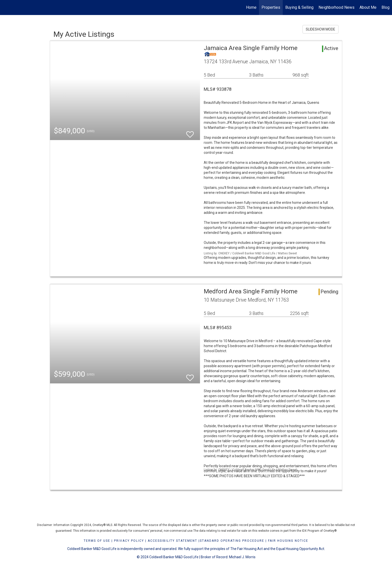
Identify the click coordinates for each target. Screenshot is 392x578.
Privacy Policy (129, 541)
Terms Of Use (97, 541)
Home (251, 7)
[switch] (190, 132)
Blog (385, 7)
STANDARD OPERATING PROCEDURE (232, 541)
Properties (271, 7)
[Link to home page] (6, 8)
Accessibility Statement (172, 541)
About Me (368, 7)
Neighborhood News (336, 7)
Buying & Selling (299, 7)
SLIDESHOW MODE (320, 29)
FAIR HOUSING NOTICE (288, 541)
